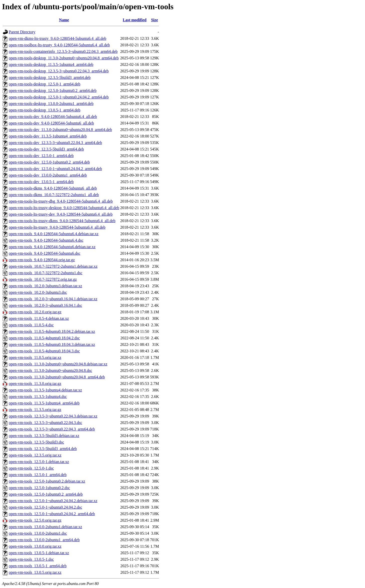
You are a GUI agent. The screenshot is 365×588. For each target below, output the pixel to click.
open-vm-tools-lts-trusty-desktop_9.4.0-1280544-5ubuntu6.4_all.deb (64, 208)
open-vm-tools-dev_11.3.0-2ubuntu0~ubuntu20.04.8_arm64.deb (60, 130)
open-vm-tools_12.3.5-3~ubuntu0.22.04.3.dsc (45, 423)
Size (155, 20)
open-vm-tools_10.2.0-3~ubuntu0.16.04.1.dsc (45, 305)
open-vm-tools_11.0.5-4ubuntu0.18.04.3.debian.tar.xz (52, 344)
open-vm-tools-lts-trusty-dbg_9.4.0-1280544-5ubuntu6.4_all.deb (61, 201)
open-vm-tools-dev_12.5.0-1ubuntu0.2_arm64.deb (49, 162)
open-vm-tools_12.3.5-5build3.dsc (36, 442)
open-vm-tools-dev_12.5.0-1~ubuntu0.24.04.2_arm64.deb (55, 169)
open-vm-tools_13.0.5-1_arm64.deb (38, 566)
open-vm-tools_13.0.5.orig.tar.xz (35, 572)
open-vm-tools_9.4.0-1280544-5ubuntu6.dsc (45, 253)
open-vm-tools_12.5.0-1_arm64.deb (38, 475)
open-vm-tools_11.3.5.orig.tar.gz (35, 410)
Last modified (135, 20)
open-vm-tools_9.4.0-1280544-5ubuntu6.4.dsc (46, 240)
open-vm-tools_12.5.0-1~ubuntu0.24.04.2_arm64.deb (52, 514)
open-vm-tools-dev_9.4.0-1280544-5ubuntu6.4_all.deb (53, 117)
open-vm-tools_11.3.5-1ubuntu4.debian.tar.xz (45, 390)
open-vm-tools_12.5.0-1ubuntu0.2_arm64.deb (46, 494)
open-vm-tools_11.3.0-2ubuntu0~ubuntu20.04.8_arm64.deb (57, 377)
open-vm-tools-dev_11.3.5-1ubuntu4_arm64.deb (48, 136)
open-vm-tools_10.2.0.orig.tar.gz (35, 312)
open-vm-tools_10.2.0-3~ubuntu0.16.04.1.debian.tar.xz (53, 299)
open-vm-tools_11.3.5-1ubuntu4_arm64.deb (44, 403)
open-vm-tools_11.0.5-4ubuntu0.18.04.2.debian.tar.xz (52, 331)
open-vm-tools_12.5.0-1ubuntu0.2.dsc (39, 488)
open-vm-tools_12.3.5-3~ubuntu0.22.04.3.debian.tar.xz (53, 416)
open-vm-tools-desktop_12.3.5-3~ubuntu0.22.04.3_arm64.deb (59, 71)
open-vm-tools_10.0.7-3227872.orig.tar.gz (43, 279)
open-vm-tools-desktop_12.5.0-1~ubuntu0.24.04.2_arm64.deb (59, 97)
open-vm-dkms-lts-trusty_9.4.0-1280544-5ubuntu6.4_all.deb (57, 38)
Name (64, 20)
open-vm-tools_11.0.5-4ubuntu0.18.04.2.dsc (44, 338)
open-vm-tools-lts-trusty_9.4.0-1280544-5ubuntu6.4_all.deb (57, 227)
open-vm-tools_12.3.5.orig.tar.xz (35, 455)
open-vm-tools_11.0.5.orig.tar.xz (35, 357)
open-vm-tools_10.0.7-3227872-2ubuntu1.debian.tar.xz (53, 266)
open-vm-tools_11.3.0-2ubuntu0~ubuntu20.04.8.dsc (50, 371)
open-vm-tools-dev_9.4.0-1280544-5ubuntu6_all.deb (51, 123)
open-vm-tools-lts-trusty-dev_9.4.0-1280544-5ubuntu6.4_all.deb (61, 214)
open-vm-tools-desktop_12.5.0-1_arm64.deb (45, 84)
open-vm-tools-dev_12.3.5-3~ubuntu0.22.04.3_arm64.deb (55, 143)
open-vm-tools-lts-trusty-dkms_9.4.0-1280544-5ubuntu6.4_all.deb (62, 221)
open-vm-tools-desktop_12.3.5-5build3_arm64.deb (50, 78)
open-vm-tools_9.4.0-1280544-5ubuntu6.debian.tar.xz (52, 247)
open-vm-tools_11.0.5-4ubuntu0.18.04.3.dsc (44, 351)
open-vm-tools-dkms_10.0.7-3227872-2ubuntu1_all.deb (54, 195)
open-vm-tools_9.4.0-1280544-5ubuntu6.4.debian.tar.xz (54, 234)
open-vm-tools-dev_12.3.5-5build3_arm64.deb (46, 149)
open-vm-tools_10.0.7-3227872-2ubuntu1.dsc (46, 273)
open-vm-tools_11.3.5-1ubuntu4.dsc (38, 397)
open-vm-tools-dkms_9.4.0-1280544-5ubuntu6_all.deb (53, 188)
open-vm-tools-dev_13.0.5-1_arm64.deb (41, 182)
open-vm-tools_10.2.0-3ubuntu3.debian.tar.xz (45, 286)
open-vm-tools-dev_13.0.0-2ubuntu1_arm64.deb (48, 175)
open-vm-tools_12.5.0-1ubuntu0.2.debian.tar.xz (47, 481)
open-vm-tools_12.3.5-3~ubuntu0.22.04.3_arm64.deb (52, 429)
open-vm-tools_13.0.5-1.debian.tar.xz (39, 553)
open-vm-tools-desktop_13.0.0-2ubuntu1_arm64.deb (51, 104)
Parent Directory (22, 32)
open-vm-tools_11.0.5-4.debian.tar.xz (39, 318)
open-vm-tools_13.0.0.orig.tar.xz (35, 546)
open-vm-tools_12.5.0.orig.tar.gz (35, 520)
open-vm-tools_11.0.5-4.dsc (31, 325)
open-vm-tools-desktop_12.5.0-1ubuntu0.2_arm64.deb (53, 91)
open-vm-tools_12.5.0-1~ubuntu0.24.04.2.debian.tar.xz (53, 501)
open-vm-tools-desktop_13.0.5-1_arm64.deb (45, 110)
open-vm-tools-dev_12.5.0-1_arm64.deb (41, 156)
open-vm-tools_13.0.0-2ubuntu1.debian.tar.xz (45, 527)
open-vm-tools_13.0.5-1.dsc (31, 559)
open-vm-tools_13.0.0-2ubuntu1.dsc (38, 533)
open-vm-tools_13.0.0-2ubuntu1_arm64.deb (44, 540)
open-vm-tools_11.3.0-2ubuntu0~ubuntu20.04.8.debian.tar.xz (58, 364)
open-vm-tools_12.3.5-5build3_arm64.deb (43, 449)
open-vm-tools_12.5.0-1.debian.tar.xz (39, 462)
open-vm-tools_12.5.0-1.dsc (31, 468)
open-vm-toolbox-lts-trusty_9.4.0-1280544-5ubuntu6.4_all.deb (59, 45)
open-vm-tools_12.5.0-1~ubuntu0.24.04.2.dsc (45, 507)
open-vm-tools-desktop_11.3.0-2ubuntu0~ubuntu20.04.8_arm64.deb (64, 58)
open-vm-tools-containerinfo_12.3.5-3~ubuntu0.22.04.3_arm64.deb (63, 51)
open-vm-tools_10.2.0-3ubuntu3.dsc (38, 292)
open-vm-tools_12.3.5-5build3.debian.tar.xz (44, 436)
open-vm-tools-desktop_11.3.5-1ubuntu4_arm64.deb (51, 64)
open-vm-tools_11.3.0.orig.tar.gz (35, 384)
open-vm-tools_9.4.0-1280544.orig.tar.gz (42, 260)
